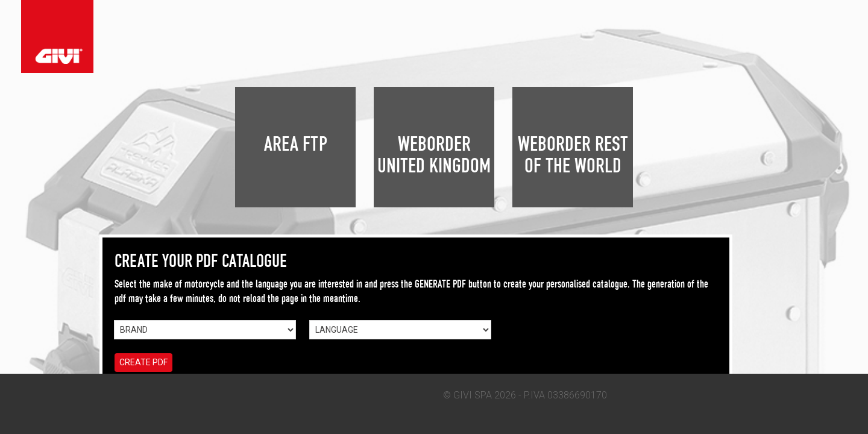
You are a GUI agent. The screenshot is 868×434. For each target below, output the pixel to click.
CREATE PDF (143, 362)
